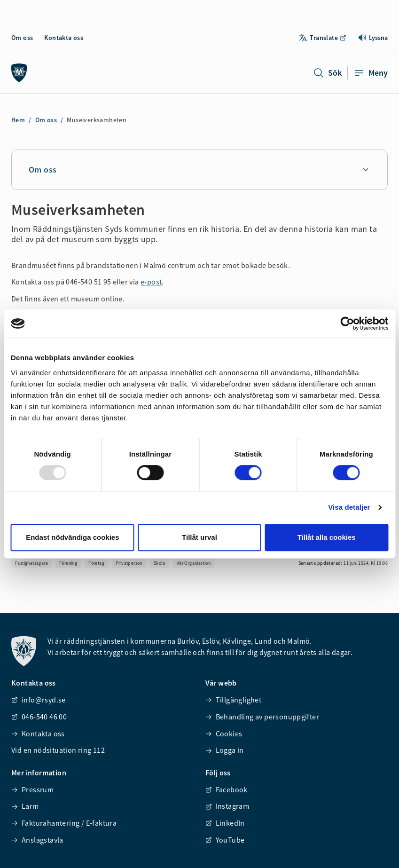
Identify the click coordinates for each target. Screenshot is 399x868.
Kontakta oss (64, 38)
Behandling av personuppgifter (262, 717)
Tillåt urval (199, 537)
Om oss (22, 38)
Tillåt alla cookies (327, 537)
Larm (25, 806)
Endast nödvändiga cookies (72, 537)
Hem (18, 120)
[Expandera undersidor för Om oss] (365, 170)
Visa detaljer (349, 507)
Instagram (227, 806)
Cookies (224, 734)
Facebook (227, 789)
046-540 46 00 (39, 717)
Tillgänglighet (234, 700)
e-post (151, 282)
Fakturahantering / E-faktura (64, 823)
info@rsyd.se (39, 700)
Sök (327, 73)
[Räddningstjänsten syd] (19, 73)
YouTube (225, 840)
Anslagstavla (37, 840)
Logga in (225, 750)
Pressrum (32, 789)
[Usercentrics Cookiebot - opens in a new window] (347, 324)
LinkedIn (225, 823)
